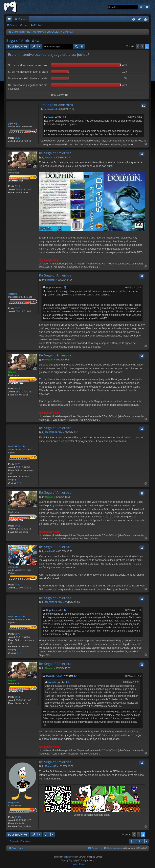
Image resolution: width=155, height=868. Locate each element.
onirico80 (13, 567)
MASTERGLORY (17, 446)
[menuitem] (134, 19)
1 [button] (142, 46)
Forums (23, 19)
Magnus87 (14, 803)
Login (26, 25)
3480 (18, 585)
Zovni (51, 117)
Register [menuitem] (147, 20)
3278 (18, 464)
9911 (18, 186)
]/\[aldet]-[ (13, 123)
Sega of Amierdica (23, 40)
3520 (18, 138)
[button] (138, 46)
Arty (71, 860)
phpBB (67, 857)
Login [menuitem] (141, 20)
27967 (18, 817)
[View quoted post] (65, 117)
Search (13, 25)
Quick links (10, 20)
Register (38, 25)
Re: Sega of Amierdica (57, 105)
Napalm (12, 170)
